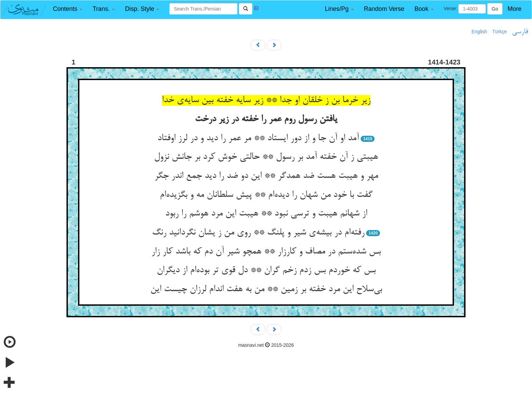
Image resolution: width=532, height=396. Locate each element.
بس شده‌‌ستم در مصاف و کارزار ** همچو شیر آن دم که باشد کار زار (266, 252)
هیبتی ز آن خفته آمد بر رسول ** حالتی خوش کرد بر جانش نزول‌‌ (266, 157)
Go (495, 9)
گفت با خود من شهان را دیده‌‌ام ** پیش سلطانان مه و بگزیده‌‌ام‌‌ (266, 195)
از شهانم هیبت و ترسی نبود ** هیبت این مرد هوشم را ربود (266, 214)
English (479, 32)
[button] (68, 9)
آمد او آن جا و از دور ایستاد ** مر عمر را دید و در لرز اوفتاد (258, 138)
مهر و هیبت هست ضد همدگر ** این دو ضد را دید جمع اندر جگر (266, 176)
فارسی (520, 32)
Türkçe (500, 32)
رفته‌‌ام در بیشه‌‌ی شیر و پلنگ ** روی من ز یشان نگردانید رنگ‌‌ (258, 233)
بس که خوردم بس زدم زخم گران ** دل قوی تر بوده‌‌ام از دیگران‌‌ (266, 270)
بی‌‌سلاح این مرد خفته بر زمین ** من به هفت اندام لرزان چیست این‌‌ (266, 289)
